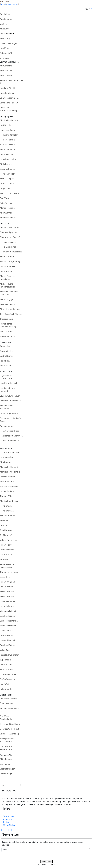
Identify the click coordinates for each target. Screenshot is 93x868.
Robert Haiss (6, 545)
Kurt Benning (6, 125)
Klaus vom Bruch (8, 516)
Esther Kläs (5, 577)
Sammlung (5, 764)
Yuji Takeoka (6, 660)
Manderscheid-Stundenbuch (7, 407)
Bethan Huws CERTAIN (10, 227)
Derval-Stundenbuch (9, 441)
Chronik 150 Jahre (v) (9, 734)
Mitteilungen (6, 759)
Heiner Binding (7, 491)
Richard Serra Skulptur (10, 309)
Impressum (8, 819)
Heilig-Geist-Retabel (9, 247)
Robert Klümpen (7, 582)
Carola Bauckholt (8, 477)
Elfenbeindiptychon (9, 232)
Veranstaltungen (8, 769)
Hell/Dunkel (46, 861)
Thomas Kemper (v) (9, 572)
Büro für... (4, 525)
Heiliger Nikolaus (8, 242)
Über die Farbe (7, 704)
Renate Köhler (6, 587)
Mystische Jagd (7, 299)
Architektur (5, 14)
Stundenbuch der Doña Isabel (11, 420)
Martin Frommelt (8, 149)
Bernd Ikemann (7, 550)
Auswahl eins (6, 66)
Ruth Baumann (7, 482)
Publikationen (12, 4)
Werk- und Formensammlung (8, 109)
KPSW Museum (7, 257)
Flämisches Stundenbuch (11, 436)
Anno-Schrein (6, 346)
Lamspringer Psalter (9, 413)
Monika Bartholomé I (10, 467)
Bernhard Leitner (8, 616)
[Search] (9, 785)
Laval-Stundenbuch (9, 383)
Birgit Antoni (6, 462)
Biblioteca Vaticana (9, 699)
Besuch (3, 24)
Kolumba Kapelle (8, 266)
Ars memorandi (7, 426)
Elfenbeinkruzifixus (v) (10, 237)
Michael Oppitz (7, 179)
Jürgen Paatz (6, 188)
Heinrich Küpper (7, 174)
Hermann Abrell (7, 457)
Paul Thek (4, 198)
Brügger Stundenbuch (10, 396)
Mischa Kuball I (7, 592)
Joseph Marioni (7, 184)
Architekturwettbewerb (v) (11, 710)
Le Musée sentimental (10, 98)
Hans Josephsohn (8, 159)
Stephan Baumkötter (9, 486)
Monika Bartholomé (9, 120)
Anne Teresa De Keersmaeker (7, 566)
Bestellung (5, 38)
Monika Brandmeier (9, 501)
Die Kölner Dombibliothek (7, 718)
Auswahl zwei (6, 71)
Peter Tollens (6, 203)
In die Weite (5, 366)
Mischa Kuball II (7, 596)
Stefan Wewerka (7, 679)
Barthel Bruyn (6, 356)
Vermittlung (5, 774)
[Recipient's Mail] (44, 850)
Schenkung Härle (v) (9, 103)
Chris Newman (7, 635)
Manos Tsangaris (8, 208)
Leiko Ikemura (6, 154)
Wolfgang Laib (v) (8, 611)
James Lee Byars (7, 130)
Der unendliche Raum (10, 724)
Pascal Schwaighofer (9, 655)
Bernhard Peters (7, 645)
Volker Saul (5, 650)
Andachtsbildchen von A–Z (11, 82)
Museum (4, 29)
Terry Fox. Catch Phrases (11, 314)
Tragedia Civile (7, 319)
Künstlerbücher (7, 93)
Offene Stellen (9, 825)
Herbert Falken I (7, 140)
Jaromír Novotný (7, 640)
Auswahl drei (6, 75)
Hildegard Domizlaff (9, 135)
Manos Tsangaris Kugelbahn (8, 278)
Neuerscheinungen (9, 43)
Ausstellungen (6, 19)
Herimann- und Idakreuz (11, 252)
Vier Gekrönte (6, 332)
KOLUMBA (5, 1)
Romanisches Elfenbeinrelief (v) (8, 325)
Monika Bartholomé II (10, 472)
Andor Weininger (8, 218)
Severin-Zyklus (7, 351)
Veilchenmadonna (8, 336)
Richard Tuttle (6, 669)
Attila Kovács (6, 164)
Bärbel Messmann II (9, 626)
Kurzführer (5, 48)
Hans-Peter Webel (8, 674)
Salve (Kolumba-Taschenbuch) (7, 740)
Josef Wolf (4, 684)
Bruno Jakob (6, 559)
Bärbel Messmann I (9, 621)
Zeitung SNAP (6, 53)
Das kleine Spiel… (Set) (10, 452)
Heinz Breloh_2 (7, 511)
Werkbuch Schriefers (9, 193)
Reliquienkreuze (7, 304)
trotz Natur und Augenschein (7, 748)
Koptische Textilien (8, 88)
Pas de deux (6, 361)
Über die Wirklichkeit (9, 729)
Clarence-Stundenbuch (10, 401)
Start (3, 4)
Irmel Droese (6, 530)
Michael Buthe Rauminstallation (8, 285)
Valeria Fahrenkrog (9, 540)
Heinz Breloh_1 (7, 506)
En (92, 9)
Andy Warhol (6, 213)
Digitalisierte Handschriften (6, 377)
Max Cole (4, 520)
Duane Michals (7, 631)
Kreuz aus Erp (6, 271)
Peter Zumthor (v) (8, 689)
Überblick (4, 58)
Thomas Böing (7, 496)
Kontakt (6, 822)
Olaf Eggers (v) (7, 535)
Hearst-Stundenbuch (9, 431)
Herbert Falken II (8, 145)
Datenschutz (8, 816)
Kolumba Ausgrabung (10, 261)
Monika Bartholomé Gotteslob (9, 293)
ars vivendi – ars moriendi (7, 390)
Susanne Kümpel (8, 169)
